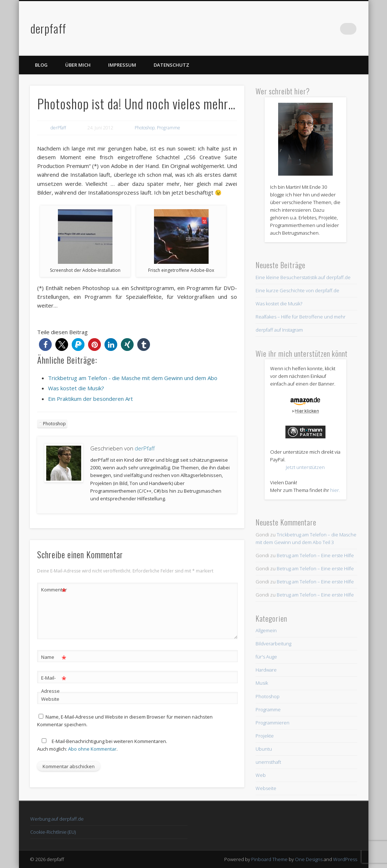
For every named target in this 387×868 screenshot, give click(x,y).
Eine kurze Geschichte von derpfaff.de (297, 290)
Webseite (266, 788)
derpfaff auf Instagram (279, 330)
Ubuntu (264, 749)
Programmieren (273, 723)
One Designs (309, 859)
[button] (45, 345)
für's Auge (266, 657)
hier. (335, 490)
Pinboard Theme (269, 859)
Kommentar (54, 590)
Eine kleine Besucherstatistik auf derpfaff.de (303, 277)
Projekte (265, 736)
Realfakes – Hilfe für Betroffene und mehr (301, 317)
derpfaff (48, 28)
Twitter (336, 29)
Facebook (321, 29)
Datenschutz (171, 65)
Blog (41, 65)
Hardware (266, 670)
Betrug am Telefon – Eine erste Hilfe (315, 555)
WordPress (345, 859)
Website (50, 699)
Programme (169, 128)
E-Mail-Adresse (54, 683)
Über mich (78, 65)
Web (261, 775)
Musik (262, 683)
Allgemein (266, 630)
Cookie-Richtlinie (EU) (53, 832)
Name (54, 657)
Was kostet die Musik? (279, 304)
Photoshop (145, 128)
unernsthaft (268, 762)
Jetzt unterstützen (305, 467)
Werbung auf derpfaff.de (57, 819)
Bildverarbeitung (273, 644)
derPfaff (58, 128)
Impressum (122, 65)
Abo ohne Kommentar (92, 749)
